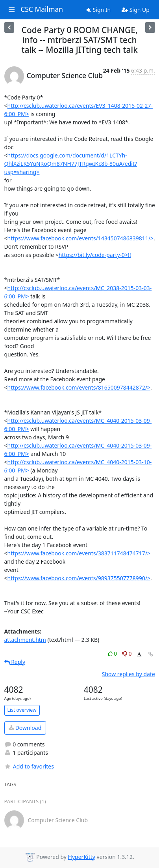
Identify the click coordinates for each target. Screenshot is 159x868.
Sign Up (136, 10)
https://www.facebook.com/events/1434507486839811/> (81, 238)
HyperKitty (82, 857)
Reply (15, 662)
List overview (22, 710)
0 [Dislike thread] (127, 653)
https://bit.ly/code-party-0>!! (95, 255)
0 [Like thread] (113, 653)
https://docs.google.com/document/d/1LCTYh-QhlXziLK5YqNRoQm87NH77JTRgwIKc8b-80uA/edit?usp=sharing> (71, 164)
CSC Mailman (42, 9)
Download (25, 728)
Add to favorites (29, 766)
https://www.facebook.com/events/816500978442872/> (79, 387)
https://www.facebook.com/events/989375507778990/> (79, 578)
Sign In (99, 10)
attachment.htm (25, 640)
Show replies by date (128, 674)
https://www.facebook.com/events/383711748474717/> (79, 553)
